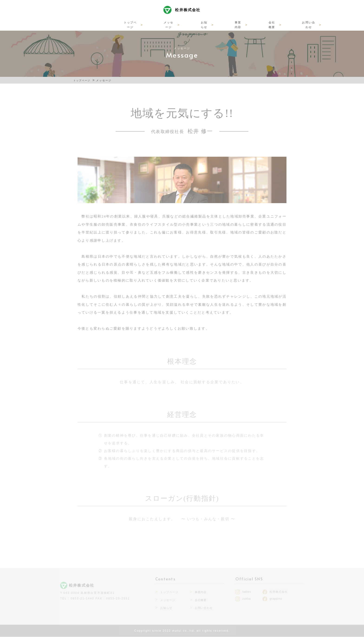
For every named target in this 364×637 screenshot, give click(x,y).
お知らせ (167, 24)
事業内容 (195, 24)
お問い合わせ (253, 24)
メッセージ (138, 24)
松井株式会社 (188, 12)
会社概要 (223, 24)
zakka (247, 599)
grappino (276, 599)
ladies (247, 592)
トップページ (106, 24)
